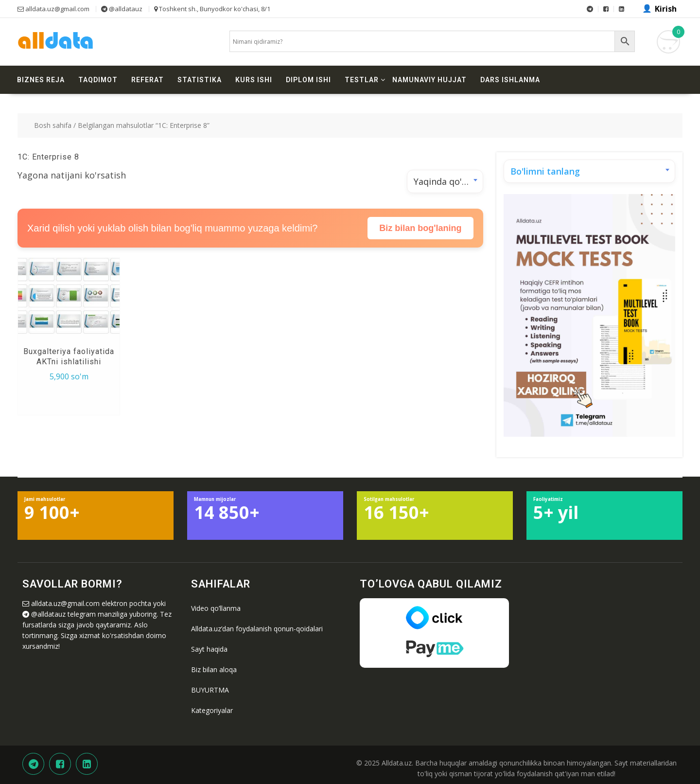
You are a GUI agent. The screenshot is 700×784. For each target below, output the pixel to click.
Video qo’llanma (216, 608)
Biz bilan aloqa (214, 669)
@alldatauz (48, 614)
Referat (148, 80)
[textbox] (589, 171)
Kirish (666, 9)
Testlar (362, 80)
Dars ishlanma (510, 80)
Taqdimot (98, 80)
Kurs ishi (254, 80)
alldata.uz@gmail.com (65, 603)
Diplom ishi (308, 80)
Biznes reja (41, 80)
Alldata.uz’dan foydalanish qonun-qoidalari (257, 629)
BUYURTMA (210, 690)
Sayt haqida (209, 649)
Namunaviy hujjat (429, 80)
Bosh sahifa (53, 125)
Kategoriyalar (212, 710)
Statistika (200, 80)
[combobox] (445, 181)
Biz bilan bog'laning (420, 228)
